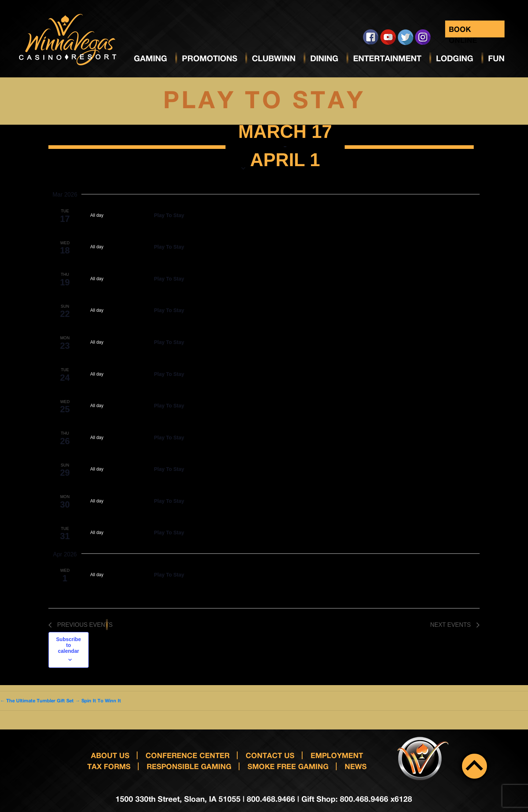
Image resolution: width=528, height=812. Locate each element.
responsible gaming (189, 766)
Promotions (210, 58)
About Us (110, 755)
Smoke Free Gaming (288, 766)
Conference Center (188, 755)
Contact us (270, 755)
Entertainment (387, 58)
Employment (337, 755)
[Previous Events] (80, 625)
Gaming (151, 58)
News (356, 766)
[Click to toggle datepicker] (285, 147)
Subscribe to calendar (69, 645)
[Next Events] (455, 625)
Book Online (463, 31)
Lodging (455, 58)
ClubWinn (274, 58)
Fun (496, 58)
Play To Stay (169, 215)
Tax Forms (109, 766)
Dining (324, 58)
